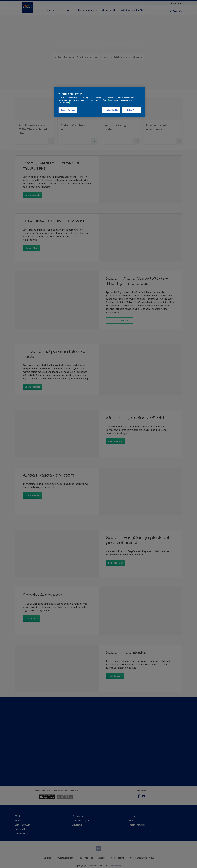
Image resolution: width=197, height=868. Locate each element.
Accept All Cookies (111, 110)
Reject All (131, 110)
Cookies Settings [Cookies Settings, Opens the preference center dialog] (68, 110)
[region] (100, 102)
